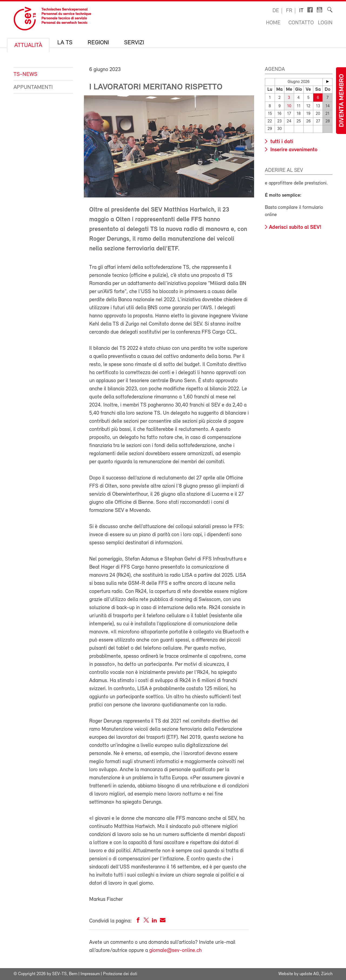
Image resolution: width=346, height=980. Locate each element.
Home (273, 23)
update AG (309, 974)
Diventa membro (342, 101)
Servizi (134, 43)
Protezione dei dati (120, 974)
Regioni (98, 43)
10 (289, 106)
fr (289, 11)
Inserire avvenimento (293, 150)
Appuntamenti (33, 87)
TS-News (25, 74)
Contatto (301, 23)
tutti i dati (281, 142)
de (276, 11)
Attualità (28, 46)
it (301, 11)
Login (325, 23)
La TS (65, 43)
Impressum (90, 974)
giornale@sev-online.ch (175, 951)
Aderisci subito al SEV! (295, 227)
